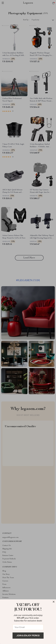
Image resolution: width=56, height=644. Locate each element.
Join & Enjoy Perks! (28, 635)
